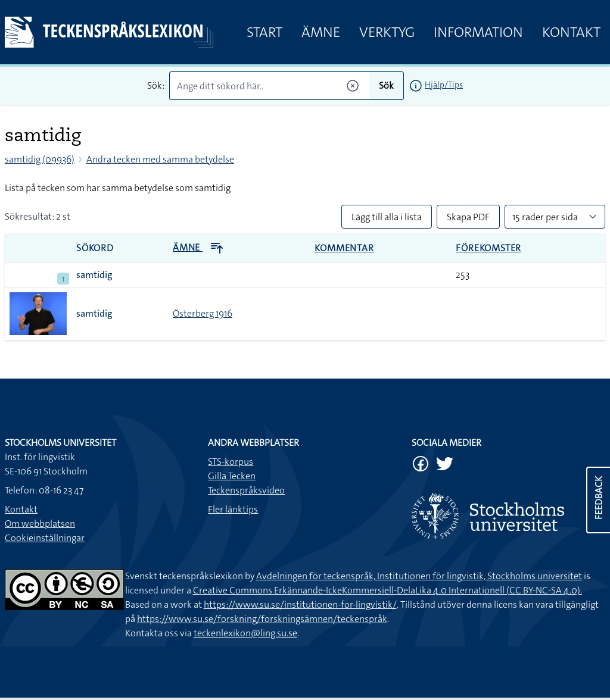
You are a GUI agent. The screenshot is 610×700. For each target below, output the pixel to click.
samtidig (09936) (40, 159)
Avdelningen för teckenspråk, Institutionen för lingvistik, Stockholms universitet (419, 576)
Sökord (95, 248)
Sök (386, 85)
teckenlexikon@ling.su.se (245, 633)
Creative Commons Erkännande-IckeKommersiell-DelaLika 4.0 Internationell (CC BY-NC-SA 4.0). (388, 590)
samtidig (94, 275)
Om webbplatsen (40, 524)
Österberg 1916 (203, 313)
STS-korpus (231, 462)
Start (264, 32)
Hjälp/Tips (444, 85)
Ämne (321, 32)
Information (478, 32)
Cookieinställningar (45, 538)
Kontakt (571, 32)
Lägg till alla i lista (387, 217)
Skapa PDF (468, 217)
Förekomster (488, 248)
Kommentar (344, 248)
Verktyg (387, 32)
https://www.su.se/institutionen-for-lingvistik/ (300, 604)
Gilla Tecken (232, 476)
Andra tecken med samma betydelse (160, 159)
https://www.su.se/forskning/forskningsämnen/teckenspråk (262, 619)
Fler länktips (233, 509)
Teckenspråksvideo (246, 490)
